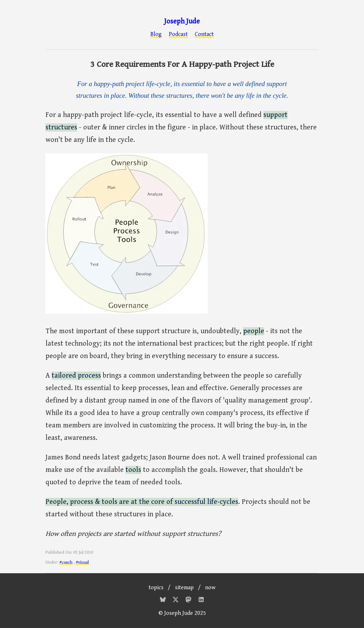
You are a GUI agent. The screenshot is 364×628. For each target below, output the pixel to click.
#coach (66, 562)
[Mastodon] (189, 601)
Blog (156, 34)
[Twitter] (176, 601)
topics (156, 588)
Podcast (178, 34)
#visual (82, 562)
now (210, 588)
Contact (204, 34)
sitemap (184, 588)
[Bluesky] (164, 601)
